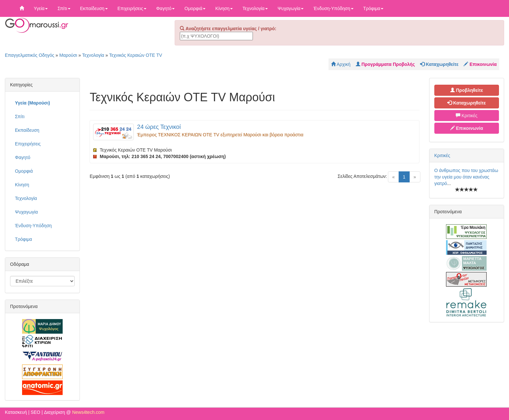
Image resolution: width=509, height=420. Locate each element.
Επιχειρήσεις (132, 8)
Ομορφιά (195, 8)
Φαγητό (165, 8)
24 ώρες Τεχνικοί (159, 127)
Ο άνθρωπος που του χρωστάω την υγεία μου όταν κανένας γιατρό (466, 177)
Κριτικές (467, 116)
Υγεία (41, 8)
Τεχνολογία (255, 8)
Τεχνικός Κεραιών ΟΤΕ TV (136, 55)
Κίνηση (224, 8)
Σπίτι (64, 8)
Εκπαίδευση (94, 8)
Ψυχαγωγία (291, 8)
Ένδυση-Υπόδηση (333, 8)
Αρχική (341, 64)
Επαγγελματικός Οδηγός (30, 55)
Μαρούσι (68, 55)
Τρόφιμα (373, 8)
